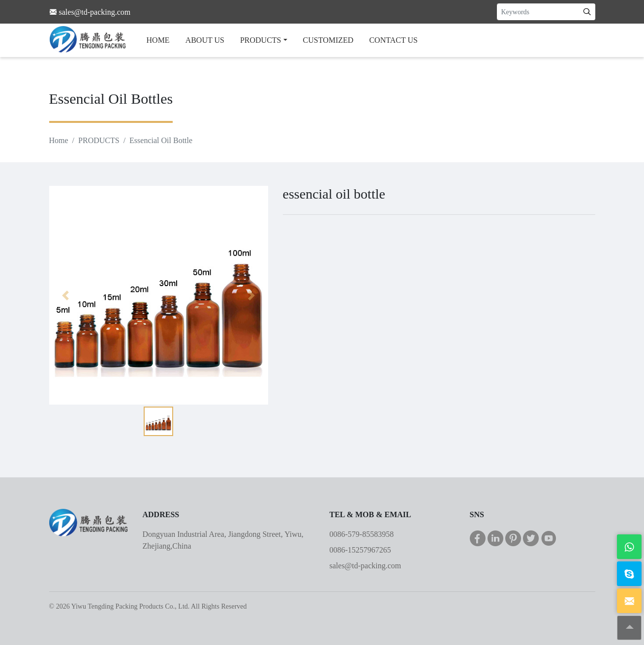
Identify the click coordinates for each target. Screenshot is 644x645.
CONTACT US (393, 40)
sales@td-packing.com (366, 566)
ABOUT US (205, 40)
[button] (66, 295)
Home (59, 140)
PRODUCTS (261, 40)
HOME (158, 40)
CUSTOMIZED (328, 40)
